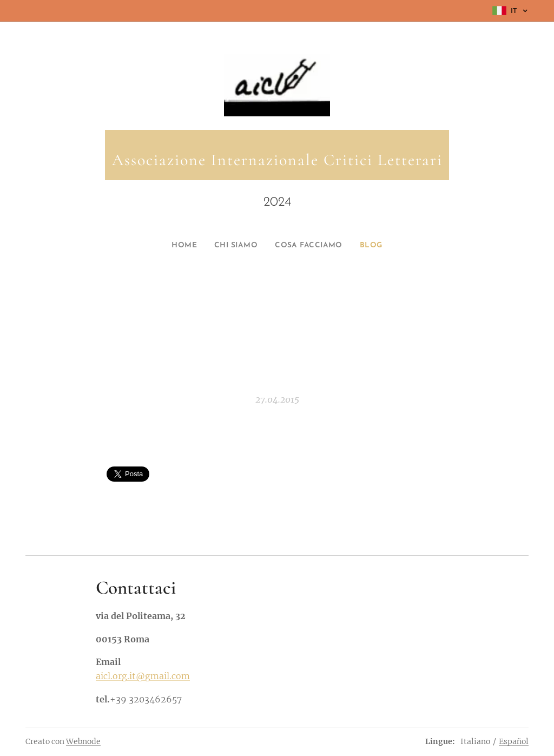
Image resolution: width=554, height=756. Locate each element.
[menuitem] (177, 246)
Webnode (83, 741)
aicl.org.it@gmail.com (143, 676)
